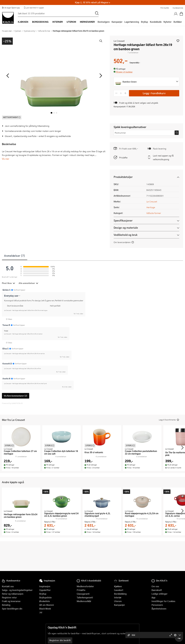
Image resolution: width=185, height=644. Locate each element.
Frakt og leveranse (11, 601)
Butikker (178, 22)
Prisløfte (123, 157)
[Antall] (121, 93)
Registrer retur (9, 597)
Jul (41, 612)
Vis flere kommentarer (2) (16, 396)
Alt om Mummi (47, 605)
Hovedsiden (7, 31)
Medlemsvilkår (84, 601)
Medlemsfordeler (85, 586)
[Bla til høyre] (100, 76)
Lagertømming (132, 22)
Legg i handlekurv (154, 93)
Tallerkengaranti (85, 597)
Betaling (6, 605)
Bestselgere (104, 22)
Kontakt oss (8, 586)
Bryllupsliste (45, 597)
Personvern (157, 605)
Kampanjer (117, 22)
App (153, 597)
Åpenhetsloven (159, 609)
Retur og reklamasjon (13, 594)
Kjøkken (18, 31)
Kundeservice (178, 8)
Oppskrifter (45, 590)
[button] (178, 41)
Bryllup (144, 22)
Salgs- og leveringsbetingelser (17, 590)
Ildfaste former (44, 31)
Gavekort (119, 590)
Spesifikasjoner (123, 220)
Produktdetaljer (123, 177)
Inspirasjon (45, 586)
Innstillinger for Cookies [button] (163, 601)
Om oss (155, 586)
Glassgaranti (83, 594)
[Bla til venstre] (8, 76)
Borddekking (120, 594)
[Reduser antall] (116, 93)
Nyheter (168, 22)
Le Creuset (119, 41)
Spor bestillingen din (12, 609)
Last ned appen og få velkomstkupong (163, 157)
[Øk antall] (126, 93)
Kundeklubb (156, 22)
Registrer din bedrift (60, 640)
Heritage (151, 207)
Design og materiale (126, 228)
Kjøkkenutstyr (30, 31)
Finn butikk (165, 8)
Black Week (45, 609)
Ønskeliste (45, 601)
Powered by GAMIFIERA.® (12, 403)
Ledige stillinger (159, 594)
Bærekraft (157, 590)
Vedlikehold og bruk (126, 235)
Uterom (118, 601)
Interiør (118, 597)
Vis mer (6, 159)
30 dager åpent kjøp (11, 8)
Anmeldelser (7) (15, 256)
